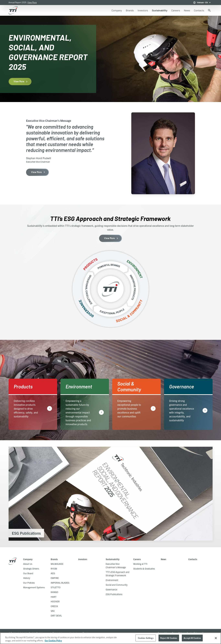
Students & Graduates (144, 569)
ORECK (54, 606)
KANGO (54, 592)
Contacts (193, 559)
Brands (54, 559)
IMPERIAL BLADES (60, 583)
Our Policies (29, 583)
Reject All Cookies (169, 638)
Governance (111, 589)
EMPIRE (55, 578)
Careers (137, 559)
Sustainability (113, 559)
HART (54, 597)
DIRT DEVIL (56, 615)
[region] (110, 638)
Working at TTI (140, 564)
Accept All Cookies (192, 638)
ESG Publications (114, 594)
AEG (53, 573)
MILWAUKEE (57, 564)
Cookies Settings (146, 638)
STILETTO (56, 587)
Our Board (28, 573)
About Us (28, 564)
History (27, 578)
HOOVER (55, 601)
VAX (53, 611)
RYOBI (54, 569)
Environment (112, 580)
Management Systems (34, 587)
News (163, 559)
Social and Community (117, 585)
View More (32, 2)
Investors (83, 559)
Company (28, 559)
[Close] (216, 638)
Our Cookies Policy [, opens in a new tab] (53, 641)
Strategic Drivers (31, 569)
